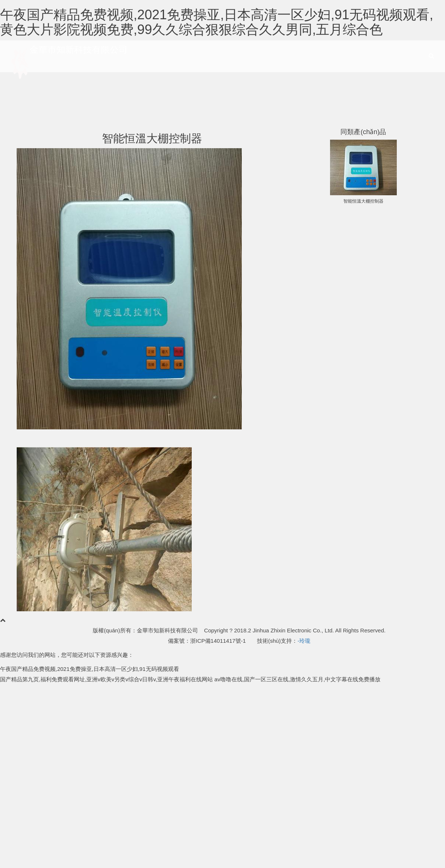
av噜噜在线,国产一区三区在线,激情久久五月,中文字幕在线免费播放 (297, 679)
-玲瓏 (304, 641)
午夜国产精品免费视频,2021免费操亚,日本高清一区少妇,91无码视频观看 (90, 669)
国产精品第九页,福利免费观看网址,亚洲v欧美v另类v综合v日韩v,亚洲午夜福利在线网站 (106, 679)
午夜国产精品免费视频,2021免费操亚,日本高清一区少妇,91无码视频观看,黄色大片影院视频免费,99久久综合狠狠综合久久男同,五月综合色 (217, 22)
